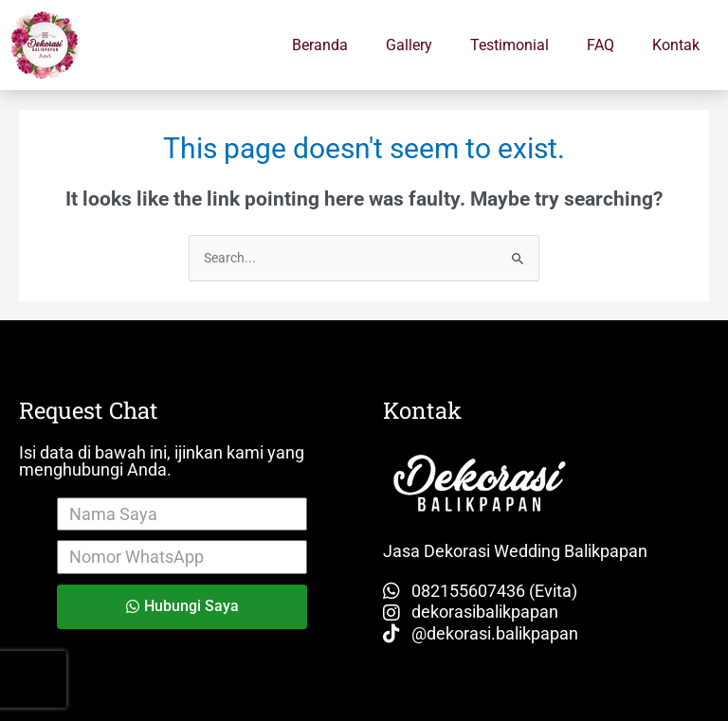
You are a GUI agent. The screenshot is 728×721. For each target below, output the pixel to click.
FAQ (601, 45)
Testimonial (510, 45)
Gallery (409, 45)
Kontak (676, 45)
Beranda (320, 45)
